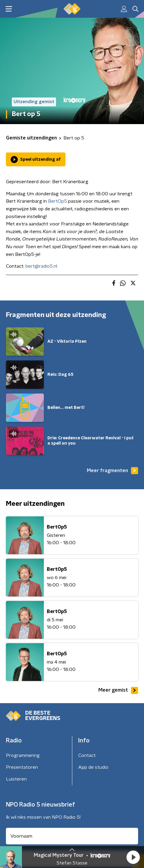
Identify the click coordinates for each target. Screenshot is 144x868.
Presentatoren (22, 767)
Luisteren (16, 779)
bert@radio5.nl (41, 266)
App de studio (93, 767)
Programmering (23, 755)
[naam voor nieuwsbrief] (72, 836)
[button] (133, 857)
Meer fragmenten (112, 471)
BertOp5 (57, 201)
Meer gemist (118, 690)
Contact (87, 755)
